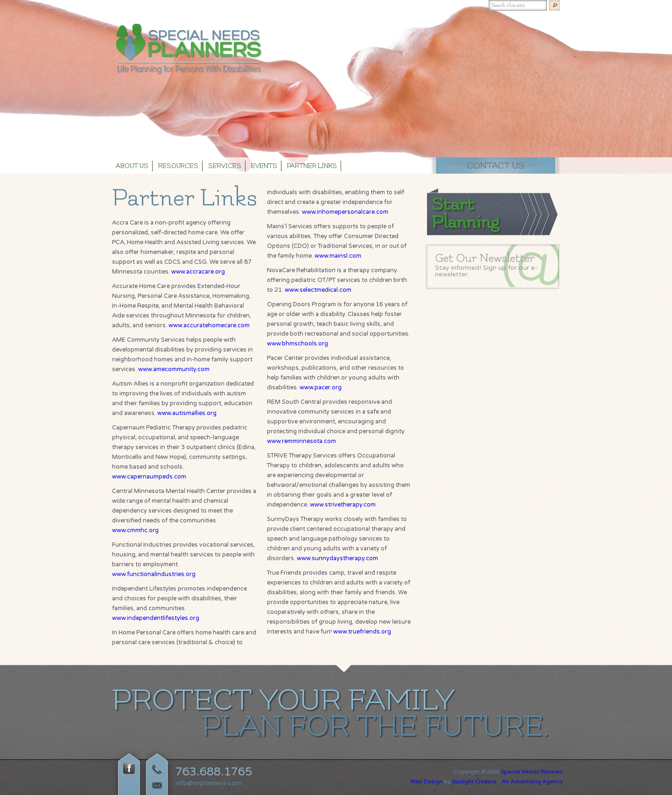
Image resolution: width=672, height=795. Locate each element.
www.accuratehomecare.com (209, 325)
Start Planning (465, 213)
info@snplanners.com (209, 783)
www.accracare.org (198, 272)
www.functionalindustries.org (154, 574)
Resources (178, 166)
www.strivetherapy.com (343, 505)
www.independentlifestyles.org (156, 618)
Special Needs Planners (532, 772)
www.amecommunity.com (174, 369)
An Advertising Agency (532, 781)
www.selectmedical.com (318, 290)
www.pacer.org (321, 387)
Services (225, 166)
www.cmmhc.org (135, 530)
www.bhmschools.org (297, 344)
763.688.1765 (214, 772)
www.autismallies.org (187, 413)
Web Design (426, 781)
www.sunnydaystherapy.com (337, 558)
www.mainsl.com (338, 256)
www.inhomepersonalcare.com (345, 212)
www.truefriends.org (362, 632)
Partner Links (312, 166)
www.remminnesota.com (301, 441)
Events (264, 166)
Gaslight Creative (474, 781)
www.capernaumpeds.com (149, 477)
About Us (132, 166)
